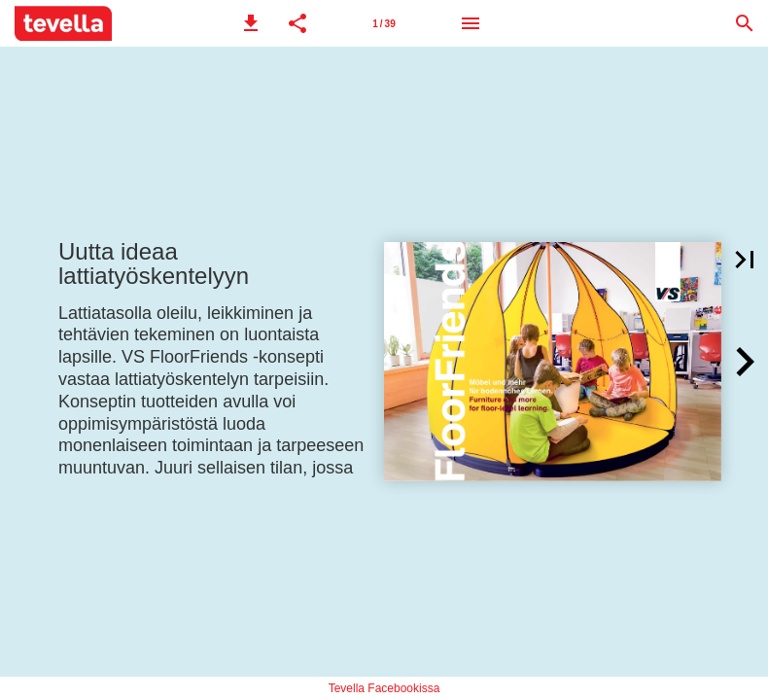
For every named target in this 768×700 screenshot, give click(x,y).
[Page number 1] (384, 23)
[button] (251, 23)
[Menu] (471, 23)
